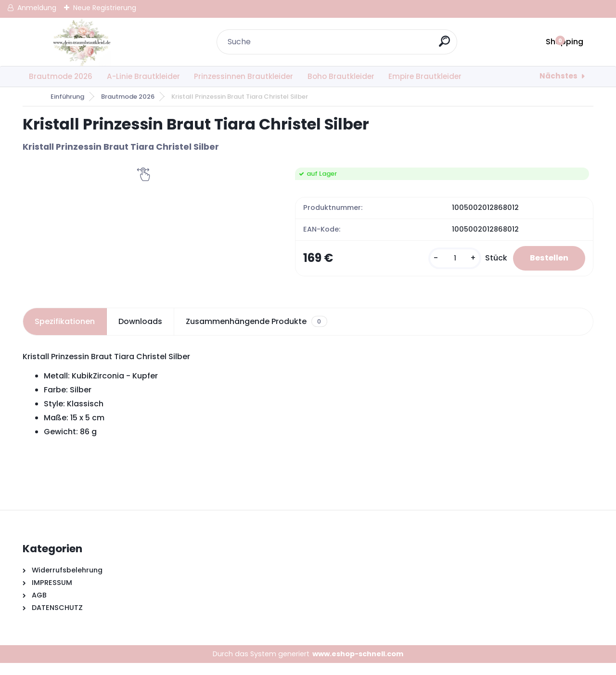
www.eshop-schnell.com (358, 665)
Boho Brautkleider (341, 76)
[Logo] (82, 42)
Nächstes (558, 76)
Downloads (140, 333)
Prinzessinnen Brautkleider (244, 76)
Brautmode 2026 (61, 76)
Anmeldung (37, 8)
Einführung (67, 97)
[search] (446, 45)
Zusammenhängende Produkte (256, 333)
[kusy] (449, 264)
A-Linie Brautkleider (143, 76)
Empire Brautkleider (425, 76)
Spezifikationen (65, 333)
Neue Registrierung (105, 8)
